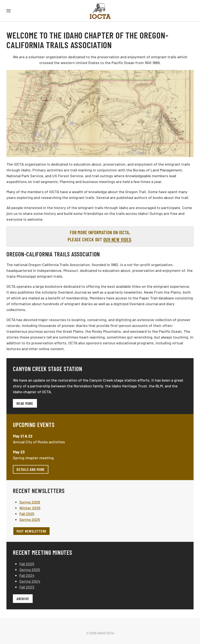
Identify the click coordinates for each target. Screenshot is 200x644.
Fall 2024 (27, 575)
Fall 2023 (27, 587)
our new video (117, 239)
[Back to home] (100, 11)
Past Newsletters (31, 531)
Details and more (31, 469)
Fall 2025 (27, 514)
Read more (25, 403)
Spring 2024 (30, 581)
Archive (23, 599)
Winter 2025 (30, 508)
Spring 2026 (30, 502)
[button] (9, 11)
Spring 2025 (30, 519)
